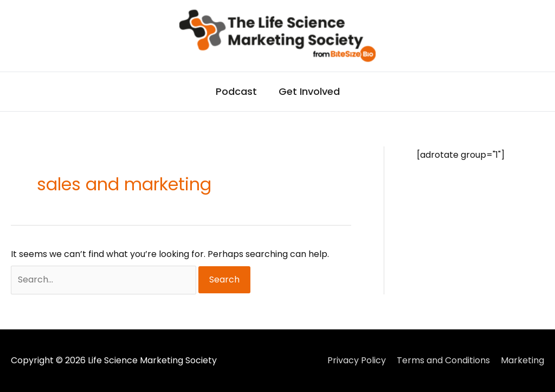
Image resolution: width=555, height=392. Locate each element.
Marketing (522, 360)
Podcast (236, 91)
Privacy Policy (357, 360)
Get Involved (309, 91)
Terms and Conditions (443, 360)
